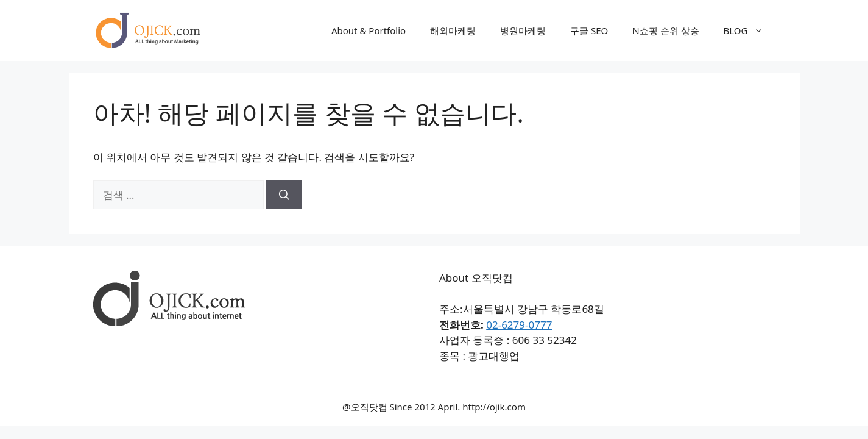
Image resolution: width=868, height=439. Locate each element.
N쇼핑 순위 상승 (665, 30)
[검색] (284, 195)
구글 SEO (589, 30)
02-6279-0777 (519, 325)
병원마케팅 (523, 30)
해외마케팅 (453, 30)
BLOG (750, 30)
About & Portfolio (369, 30)
